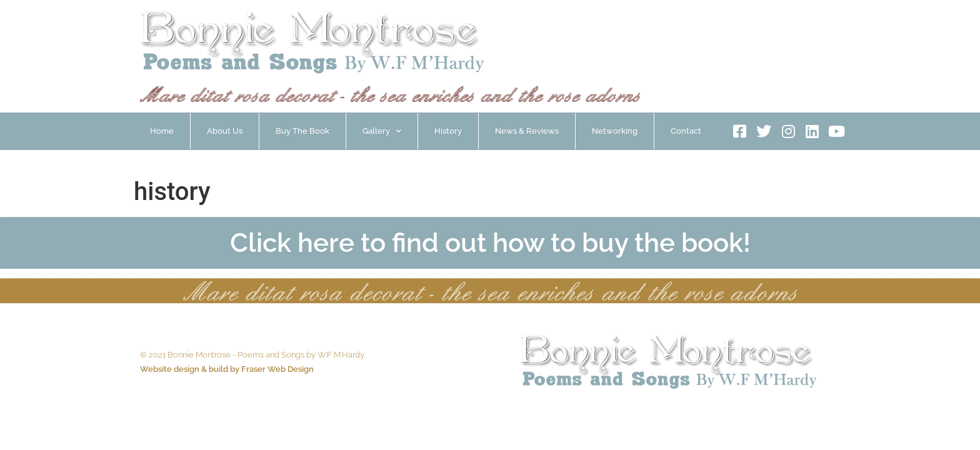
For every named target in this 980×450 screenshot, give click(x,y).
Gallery (382, 131)
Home (162, 131)
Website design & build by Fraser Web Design (227, 369)
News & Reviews (527, 131)
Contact (686, 131)
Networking (615, 131)
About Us (225, 131)
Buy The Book (302, 131)
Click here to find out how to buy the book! (490, 243)
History (448, 131)
